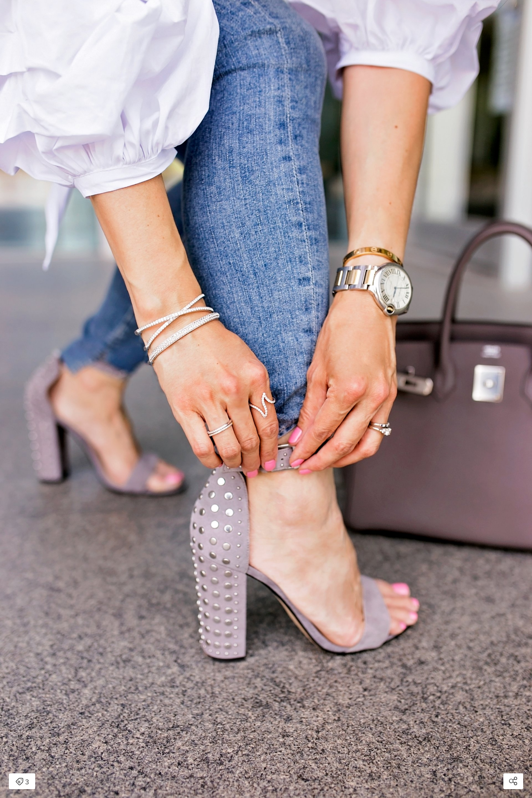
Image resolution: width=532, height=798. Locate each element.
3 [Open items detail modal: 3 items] (22, 782)
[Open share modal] (513, 781)
